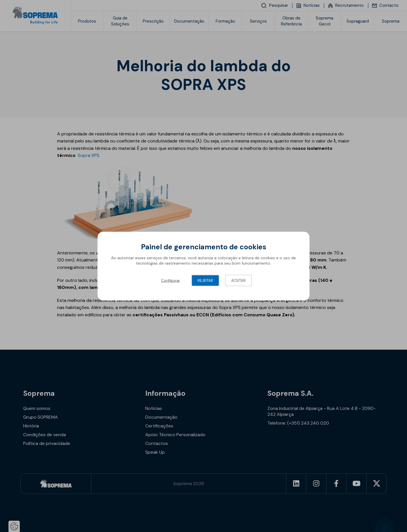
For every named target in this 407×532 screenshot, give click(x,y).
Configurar (171, 280)
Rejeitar (205, 280)
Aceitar (238, 280)
